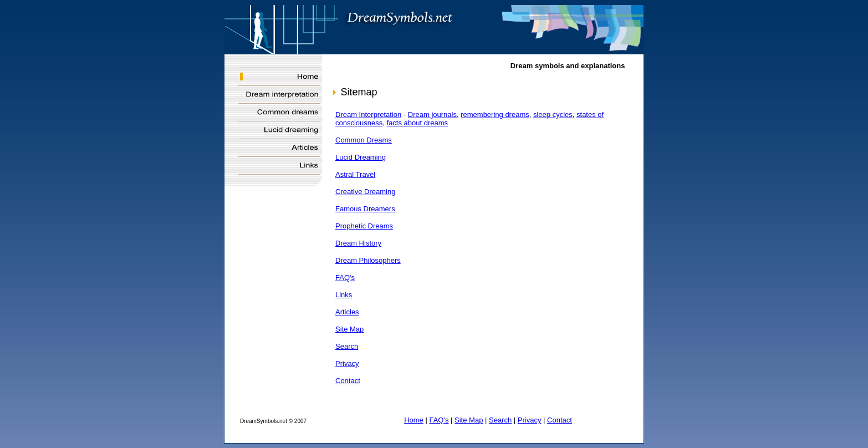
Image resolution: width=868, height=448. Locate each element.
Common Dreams (364, 140)
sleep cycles (553, 114)
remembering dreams (495, 114)
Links (344, 295)
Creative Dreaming (365, 192)
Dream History (358, 243)
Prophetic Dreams (364, 226)
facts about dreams (418, 123)
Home (414, 420)
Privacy (347, 363)
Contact (348, 381)
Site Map (349, 329)
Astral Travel (355, 174)
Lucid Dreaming (361, 157)
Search (347, 346)
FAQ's (345, 278)
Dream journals (432, 114)
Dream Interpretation (368, 114)
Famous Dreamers (365, 209)
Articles (347, 312)
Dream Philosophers (368, 260)
